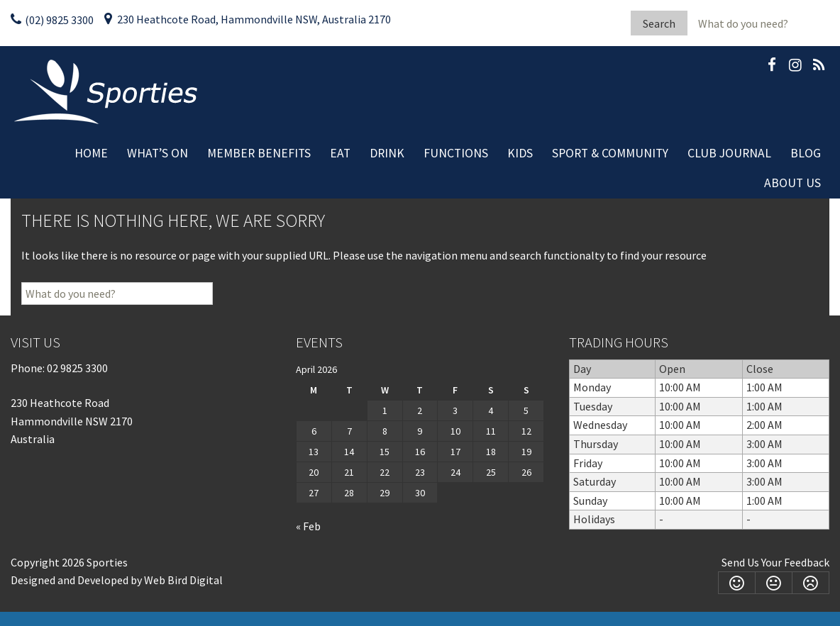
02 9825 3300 (77, 368)
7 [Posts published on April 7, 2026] (349, 431)
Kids (520, 153)
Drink (387, 153)
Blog (806, 153)
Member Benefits (259, 153)
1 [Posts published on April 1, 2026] (385, 410)
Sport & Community (610, 153)
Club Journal (729, 153)
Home (91, 153)
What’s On (157, 153)
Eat (340, 153)
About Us (792, 183)
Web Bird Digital (183, 580)
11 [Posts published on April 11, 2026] (491, 431)
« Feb (308, 526)
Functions (456, 153)
